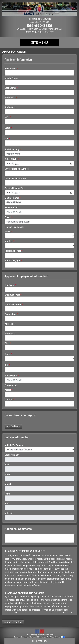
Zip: (6, 139)
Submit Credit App (13, 622)
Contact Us (40, 635)
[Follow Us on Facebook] (37, 631)
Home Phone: (11, 208)
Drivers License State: (15, 179)
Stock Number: (12, 455)
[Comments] (39, 538)
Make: (8, 474)
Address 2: (10, 107)
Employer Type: (12, 295)
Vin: (7, 503)
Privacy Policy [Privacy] (49, 635)
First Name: (10, 69)
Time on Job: (11, 385)
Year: (7, 465)
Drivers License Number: (17, 169)
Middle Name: (11, 78)
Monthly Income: (13, 304)
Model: (8, 484)
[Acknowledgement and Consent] (5, 551)
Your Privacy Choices (56, 637)
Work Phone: (11, 376)
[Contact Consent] (5, 593)
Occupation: (11, 314)
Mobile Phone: (12, 198)
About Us (33, 635)
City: (7, 117)
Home (27, 635)
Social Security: (12, 149)
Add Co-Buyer (13, 426)
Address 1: (10, 98)
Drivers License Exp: (15, 188)
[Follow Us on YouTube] (42, 631)
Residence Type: (13, 251)
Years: (8, 231)
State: (8, 128)
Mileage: (9, 513)
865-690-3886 (40, 26)
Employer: (10, 285)
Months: (9, 241)
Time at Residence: (14, 227)
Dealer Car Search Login (22, 637)
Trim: (7, 494)
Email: (8, 217)
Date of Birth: (11, 159)
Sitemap (43, 637)
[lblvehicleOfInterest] (39, 450)
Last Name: (10, 88)
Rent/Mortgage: (12, 261)
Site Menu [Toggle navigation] (39, 43)
